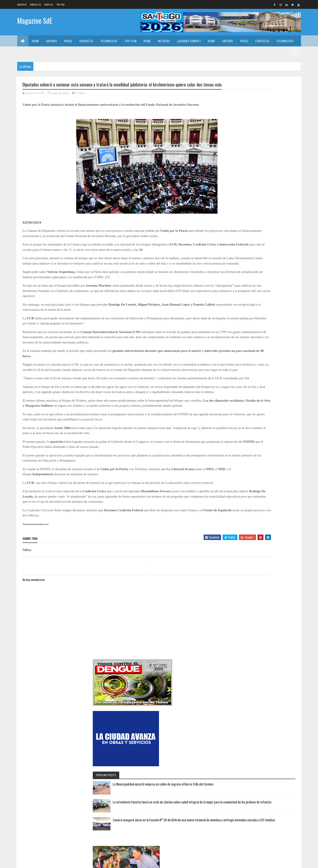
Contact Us (35, 5)
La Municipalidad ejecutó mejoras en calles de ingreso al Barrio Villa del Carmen (274, 213)
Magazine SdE (35, 22)
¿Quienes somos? (189, 41)
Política (81, 101)
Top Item (61, 5)
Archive (52, 41)
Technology (109, 41)
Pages (68, 41)
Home (35, 41)
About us (49, 5)
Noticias (164, 41)
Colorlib (39, 862)
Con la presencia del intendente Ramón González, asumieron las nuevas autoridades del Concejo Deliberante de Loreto (259, 832)
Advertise (22, 5)
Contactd (86, 41)
